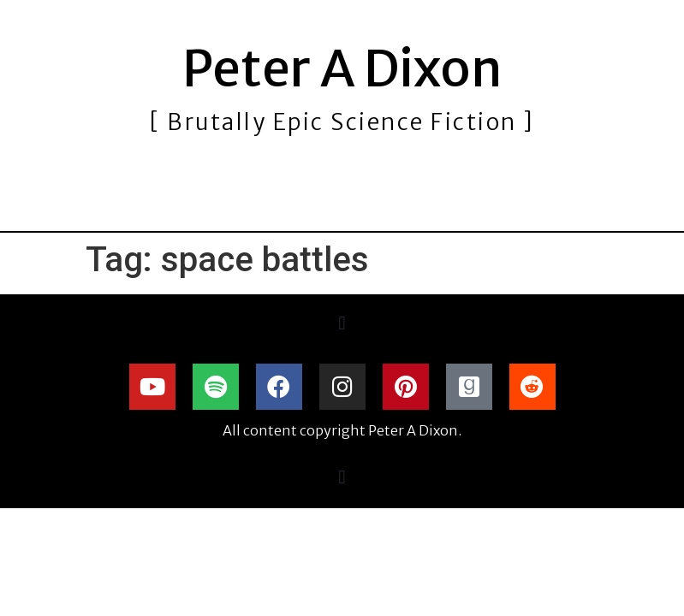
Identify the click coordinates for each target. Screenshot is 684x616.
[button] (342, 324)
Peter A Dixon (342, 68)
